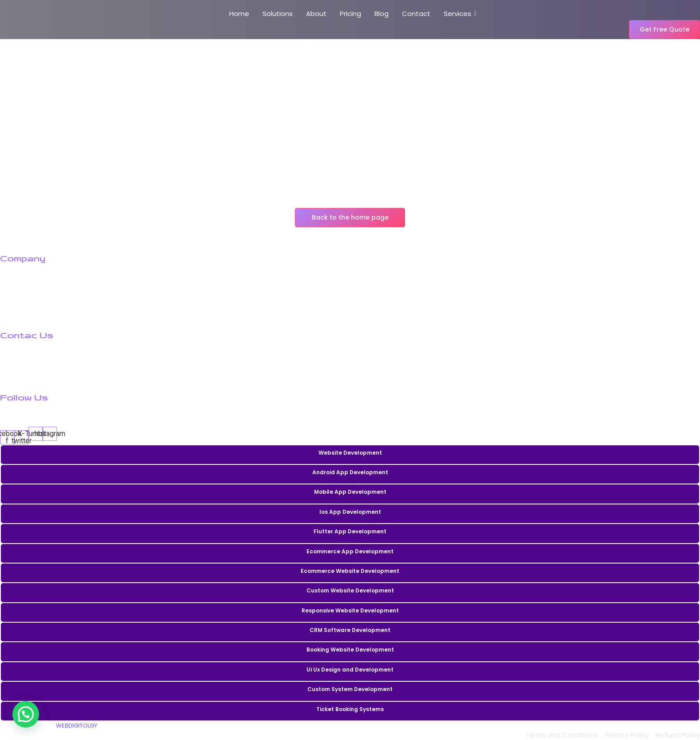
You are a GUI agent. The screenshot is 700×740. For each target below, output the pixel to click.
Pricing (350, 14)
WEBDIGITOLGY (77, 726)
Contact (416, 14)
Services (459, 14)
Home (239, 14)
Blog (382, 14)
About (316, 14)
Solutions (278, 14)
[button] (26, 714)
